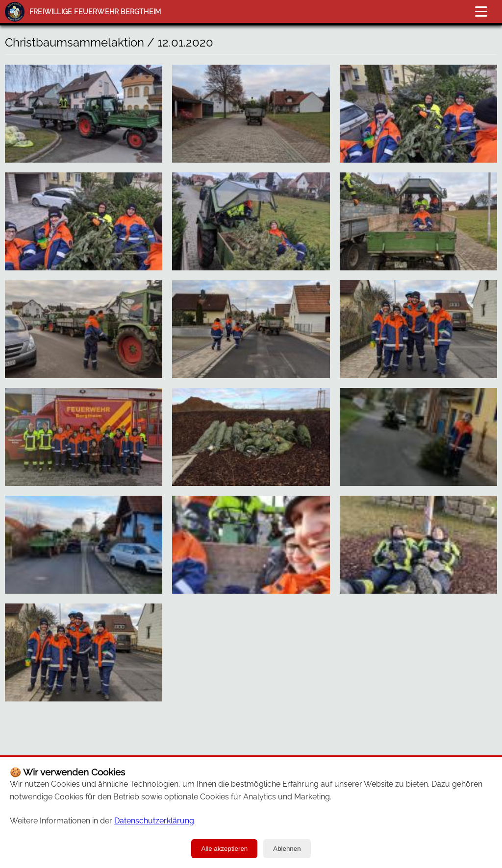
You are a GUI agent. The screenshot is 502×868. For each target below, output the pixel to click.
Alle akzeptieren (224, 849)
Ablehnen (287, 849)
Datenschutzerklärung (154, 821)
